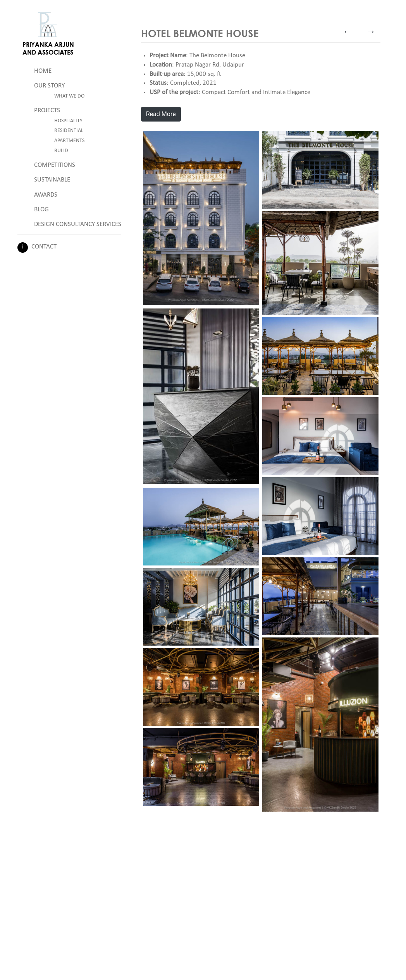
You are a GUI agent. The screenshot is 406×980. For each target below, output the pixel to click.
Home (43, 71)
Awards (46, 195)
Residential (69, 131)
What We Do (69, 96)
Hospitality (68, 121)
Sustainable (52, 180)
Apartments (69, 141)
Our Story (49, 86)
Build (61, 151)
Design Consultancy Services (78, 224)
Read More (161, 114)
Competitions (55, 165)
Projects (47, 111)
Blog (41, 210)
